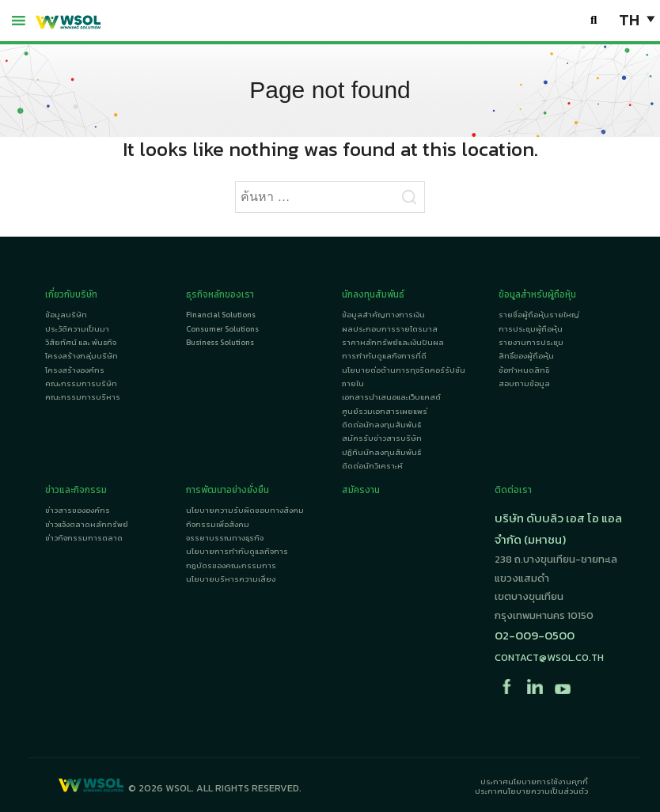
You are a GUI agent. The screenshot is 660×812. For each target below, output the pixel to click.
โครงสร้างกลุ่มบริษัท (82, 356)
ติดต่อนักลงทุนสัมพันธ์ (381, 425)
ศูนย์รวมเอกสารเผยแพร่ (385, 411)
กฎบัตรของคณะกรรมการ (231, 565)
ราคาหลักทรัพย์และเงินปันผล (393, 342)
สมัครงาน (361, 490)
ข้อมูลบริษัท (66, 315)
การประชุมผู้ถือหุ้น (531, 329)
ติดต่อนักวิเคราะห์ (372, 466)
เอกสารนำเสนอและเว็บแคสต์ (391, 397)
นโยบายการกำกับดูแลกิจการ (237, 551)
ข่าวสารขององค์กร (78, 510)
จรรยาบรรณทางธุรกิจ (225, 538)
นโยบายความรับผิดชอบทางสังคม (245, 510)
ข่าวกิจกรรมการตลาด (84, 538)
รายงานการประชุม (531, 342)
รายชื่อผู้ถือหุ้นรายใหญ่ (539, 315)
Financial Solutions (221, 315)
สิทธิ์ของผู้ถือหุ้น (526, 356)
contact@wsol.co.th (549, 657)
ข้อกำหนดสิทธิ (524, 370)
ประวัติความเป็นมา (77, 329)
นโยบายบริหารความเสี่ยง (231, 579)
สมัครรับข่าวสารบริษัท (382, 438)
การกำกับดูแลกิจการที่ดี (384, 356)
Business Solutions (220, 342)
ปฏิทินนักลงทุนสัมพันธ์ (381, 452)
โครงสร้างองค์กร (75, 370)
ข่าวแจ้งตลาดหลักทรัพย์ (87, 524)
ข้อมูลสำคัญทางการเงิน (383, 315)
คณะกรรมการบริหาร (83, 397)
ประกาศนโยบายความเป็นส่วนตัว (531, 791)
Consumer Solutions (222, 329)
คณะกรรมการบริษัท (81, 383)
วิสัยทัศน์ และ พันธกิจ (81, 342)
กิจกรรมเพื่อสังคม (218, 524)
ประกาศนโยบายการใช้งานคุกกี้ (534, 782)
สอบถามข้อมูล (524, 383)
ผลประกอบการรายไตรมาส (390, 329)
